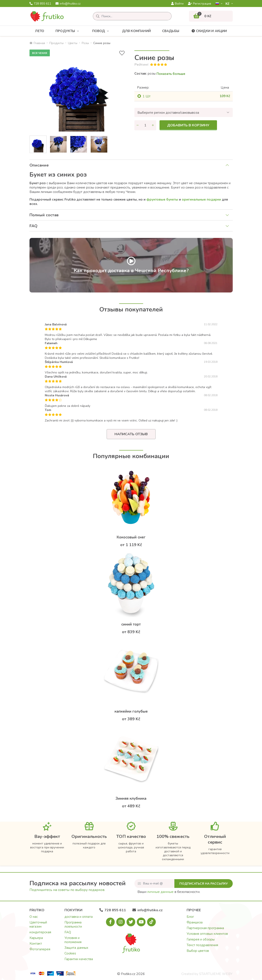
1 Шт (147, 96)
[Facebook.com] (110, 922)
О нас (34, 917)
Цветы (73, 43)
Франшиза (195, 922)
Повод (102, 31)
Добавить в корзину (188, 125)
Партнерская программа (205, 928)
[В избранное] (122, 53)
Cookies (70, 953)
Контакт (36, 944)
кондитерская (40, 932)
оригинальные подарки (201, 199)
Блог (190, 917)
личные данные (160, 892)
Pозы (85, 43)
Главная (37, 43)
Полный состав (44, 215)
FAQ (33, 226)
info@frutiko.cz (68, 4)
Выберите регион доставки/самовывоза (168, 113)
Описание (39, 165)
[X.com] (131, 922)
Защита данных (76, 948)
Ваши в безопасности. (169, 892)
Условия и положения (73, 940)
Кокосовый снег (131, 537)
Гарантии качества (79, 959)
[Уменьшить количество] (138, 125)
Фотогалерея (40, 949)
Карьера (36, 938)
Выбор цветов (198, 951)
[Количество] (145, 125)
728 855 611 (40, 4)
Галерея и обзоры (201, 939)
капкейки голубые (131, 711)
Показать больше (171, 74)
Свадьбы (171, 31)
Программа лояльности (73, 924)
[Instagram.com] (121, 922)
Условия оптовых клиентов (207, 934)
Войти (177, 4)
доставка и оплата (79, 917)
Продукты (68, 31)
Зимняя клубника (131, 799)
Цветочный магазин (38, 924)
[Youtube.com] (141, 922)
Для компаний (136, 31)
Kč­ (228, 4)
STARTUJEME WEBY (216, 974)
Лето (40, 31)
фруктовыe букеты (162, 199)
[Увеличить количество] (153, 125)
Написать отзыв (131, 434)
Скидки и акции (209, 31)
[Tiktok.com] (151, 922)
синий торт (131, 624)
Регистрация (200, 4)
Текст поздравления (202, 945)
